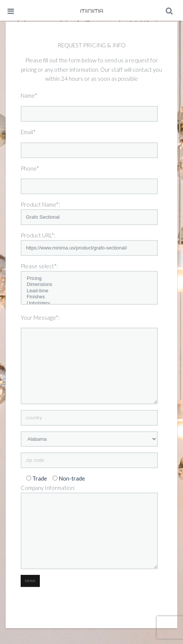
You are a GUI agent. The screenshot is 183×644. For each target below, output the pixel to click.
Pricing (89, 279)
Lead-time (89, 291)
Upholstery (89, 303)
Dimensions (89, 285)
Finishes (89, 297)
